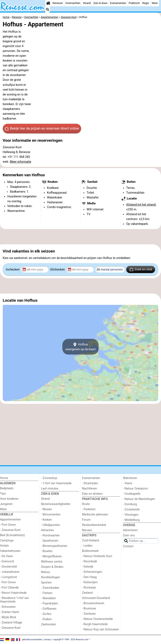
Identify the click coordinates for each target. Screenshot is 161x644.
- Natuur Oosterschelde (97, 619)
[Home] (48, 3)
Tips (3, 494)
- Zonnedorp (49, 478)
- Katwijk (88, 567)
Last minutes (50, 489)
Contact (128, 546)
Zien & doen (100, 3)
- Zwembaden (50, 588)
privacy (47, 639)
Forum (86, 520)
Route (86, 504)
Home (4, 478)
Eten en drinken (92, 494)
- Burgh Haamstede (95, 624)
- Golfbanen (49, 609)
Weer (155, 3)
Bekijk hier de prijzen (42, 129)
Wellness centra (52, 562)
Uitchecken (58, 270)
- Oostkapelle (132, 494)
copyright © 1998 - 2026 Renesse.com (71, 639)
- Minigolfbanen (51, 556)
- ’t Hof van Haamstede (56, 483)
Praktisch (134, 3)
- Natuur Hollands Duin (97, 556)
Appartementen (10, 520)
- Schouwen (8, 607)
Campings (7, 540)
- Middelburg (131, 520)
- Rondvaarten (50, 535)
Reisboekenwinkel (94, 525)
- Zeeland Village (11, 623)
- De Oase (6, 556)
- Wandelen (49, 598)
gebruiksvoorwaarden (32, 639)
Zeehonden (49, 624)
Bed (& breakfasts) (12, 535)
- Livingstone (8, 577)
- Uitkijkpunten (51, 525)
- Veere (128, 483)
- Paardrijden (50, 603)
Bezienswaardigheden (56, 504)
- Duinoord (7, 561)
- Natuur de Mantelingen (139, 499)
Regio (146, 3)
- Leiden (87, 546)
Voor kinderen (9, 499)
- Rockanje (89, 588)
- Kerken (47, 520)
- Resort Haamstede (13, 593)
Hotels (4, 546)
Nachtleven (90, 489)
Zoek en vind (141, 269)
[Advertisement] (80, 237)
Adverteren (130, 530)
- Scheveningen (92, 572)
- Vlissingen (131, 515)
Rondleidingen (51, 577)
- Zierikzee (89, 614)
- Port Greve (8, 525)
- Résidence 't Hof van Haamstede (14, 600)
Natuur (46, 572)
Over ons (129, 535)
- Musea (46, 509)
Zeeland (87, 593)
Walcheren (130, 478)
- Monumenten (51, 515)
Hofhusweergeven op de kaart (81, 347)
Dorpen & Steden (52, 567)
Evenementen (118, 3)
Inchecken (13, 270)
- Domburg (130, 504)
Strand (87, 3)
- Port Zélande (9, 588)
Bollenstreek (90, 551)
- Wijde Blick (8, 617)
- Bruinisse (89, 609)
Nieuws (87, 530)
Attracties (48, 530)
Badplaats (7, 488)
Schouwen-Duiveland (96, 598)
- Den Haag (89, 577)
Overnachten (73, 3)
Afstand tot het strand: (141, 205)
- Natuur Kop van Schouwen (100, 629)
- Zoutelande (131, 509)
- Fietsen (47, 593)
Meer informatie (21, 162)
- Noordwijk (90, 561)
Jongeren (6, 504)
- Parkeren (89, 509)
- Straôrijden (90, 483)
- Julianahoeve (10, 572)
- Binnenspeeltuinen (54, 546)
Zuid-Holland (90, 540)
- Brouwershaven (93, 603)
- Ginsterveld (8, 567)
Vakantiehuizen (10, 551)
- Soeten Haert (10, 612)
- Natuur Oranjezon (136, 489)
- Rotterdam (90, 582)
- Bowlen (47, 551)
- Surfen (46, 614)
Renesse (58, 3)
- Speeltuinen (50, 541)
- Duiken (46, 619)
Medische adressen (95, 515)
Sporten (46, 583)
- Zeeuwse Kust (10, 530)
